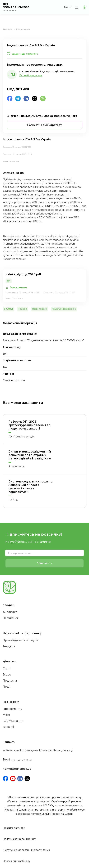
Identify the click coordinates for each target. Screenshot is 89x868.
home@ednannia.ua (17, 769)
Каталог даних (23, 29)
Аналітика (8, 29)
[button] (68, 7)
